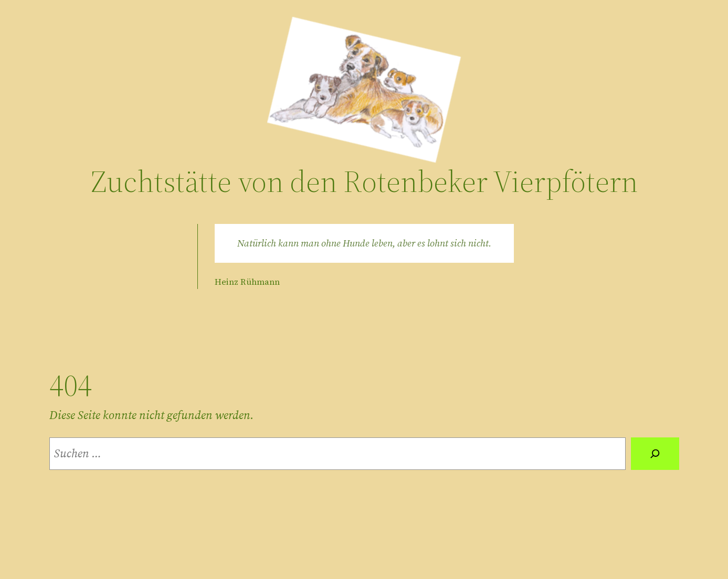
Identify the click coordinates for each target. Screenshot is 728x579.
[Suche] (655, 454)
